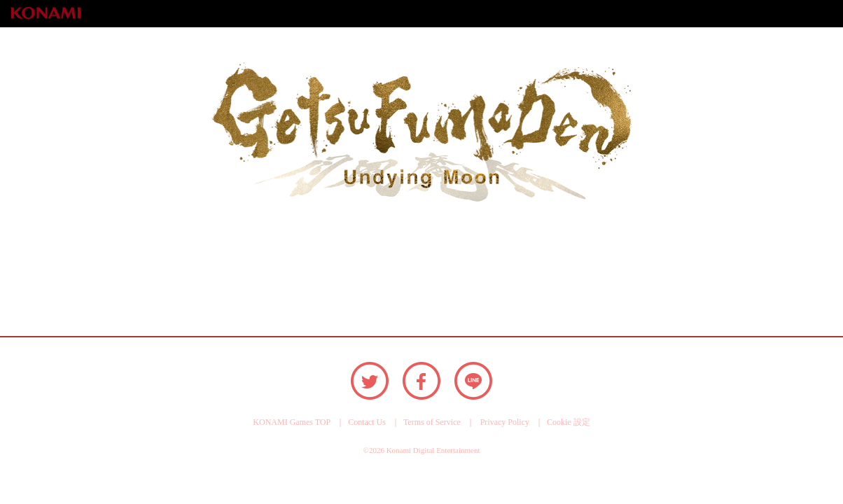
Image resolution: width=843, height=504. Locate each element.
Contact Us (367, 422)
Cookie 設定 (569, 422)
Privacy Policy (505, 422)
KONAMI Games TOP (292, 422)
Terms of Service (432, 422)
